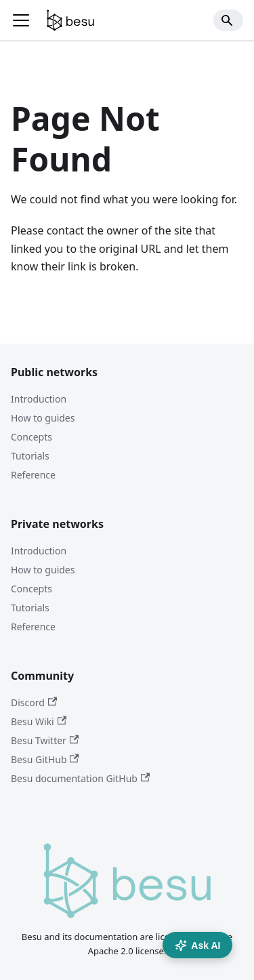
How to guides (43, 418)
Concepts (31, 437)
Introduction (39, 399)
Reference (33, 475)
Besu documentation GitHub (80, 778)
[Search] (228, 20)
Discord (34, 702)
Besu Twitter (45, 740)
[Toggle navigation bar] (21, 20)
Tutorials (30, 456)
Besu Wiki (39, 721)
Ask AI (197, 945)
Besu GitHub (45, 759)
